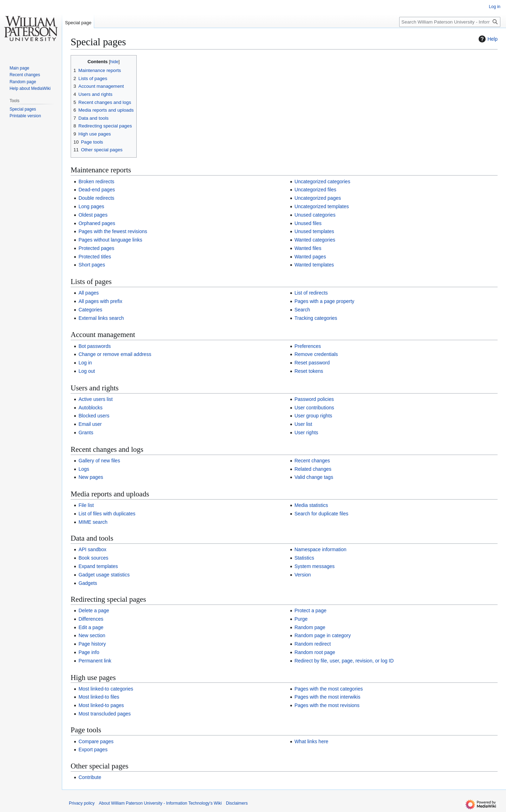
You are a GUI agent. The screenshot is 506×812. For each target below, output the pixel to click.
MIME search (93, 522)
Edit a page (91, 627)
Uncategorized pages (318, 198)
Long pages (91, 206)
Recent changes (312, 461)
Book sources (93, 558)
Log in (85, 363)
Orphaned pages (97, 223)
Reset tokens (309, 371)
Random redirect (313, 644)
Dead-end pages (97, 190)
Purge (301, 619)
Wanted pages (310, 257)
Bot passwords (95, 346)
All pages (89, 293)
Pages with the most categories (329, 689)
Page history (92, 644)
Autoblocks (90, 408)
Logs (84, 469)
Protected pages (96, 248)
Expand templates (98, 566)
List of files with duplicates (107, 514)
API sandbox (92, 549)
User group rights (313, 416)
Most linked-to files (99, 697)
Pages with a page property (324, 301)
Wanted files (308, 248)
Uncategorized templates (322, 206)
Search (302, 310)
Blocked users (94, 416)
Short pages (92, 265)
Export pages (93, 750)
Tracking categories (316, 318)
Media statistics (311, 505)
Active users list (95, 399)
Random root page (315, 652)
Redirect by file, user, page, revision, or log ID (344, 661)
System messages (314, 566)
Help (487, 39)
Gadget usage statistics (104, 575)
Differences (91, 619)
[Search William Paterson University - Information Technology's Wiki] (450, 22)
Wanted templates (314, 265)
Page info (89, 652)
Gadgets (88, 583)
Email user (90, 424)
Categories (90, 310)
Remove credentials (316, 354)
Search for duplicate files (321, 514)
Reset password (312, 363)
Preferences (308, 346)
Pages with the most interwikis (327, 697)
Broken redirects (96, 181)
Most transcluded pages (105, 714)
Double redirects (96, 198)
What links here (311, 741)
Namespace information (320, 549)
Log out (87, 371)
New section (92, 635)
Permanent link (95, 661)
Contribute (90, 777)
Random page (310, 627)
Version (303, 575)
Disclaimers (237, 803)
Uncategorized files (315, 190)
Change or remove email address (115, 354)
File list (86, 505)
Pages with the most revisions (327, 705)
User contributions (314, 408)
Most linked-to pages (101, 705)
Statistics (304, 558)
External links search (101, 318)
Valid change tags (314, 477)
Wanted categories (315, 240)
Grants (86, 433)
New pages (91, 477)
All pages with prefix (100, 301)
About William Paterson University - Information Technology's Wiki (160, 803)
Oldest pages (93, 215)
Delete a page (94, 610)
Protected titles (95, 257)
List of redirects (311, 293)
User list (303, 424)
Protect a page (310, 610)
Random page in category (323, 635)
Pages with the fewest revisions (113, 231)
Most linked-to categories (106, 689)
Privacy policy (82, 803)
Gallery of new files (99, 461)
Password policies (314, 399)
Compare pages (96, 741)
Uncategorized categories (322, 181)
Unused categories (315, 215)
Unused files (308, 223)
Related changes (313, 469)
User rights (306, 433)
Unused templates (314, 231)
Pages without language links (110, 240)
